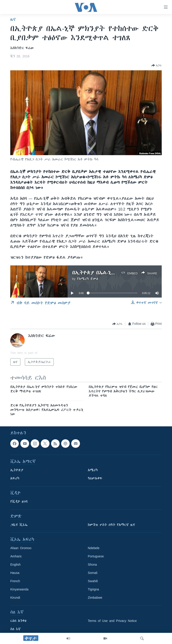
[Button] (157, 65)
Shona (92, 565)
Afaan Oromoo (21, 548)
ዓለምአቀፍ (95, 478)
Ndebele (94, 548)
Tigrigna (93, 589)
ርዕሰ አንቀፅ (18, 621)
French (15, 581)
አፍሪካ (15, 478)
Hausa (15, 573)
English (15, 565)
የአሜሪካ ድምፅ (88, 279)
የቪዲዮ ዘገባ (19, 502)
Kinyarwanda (19, 589)
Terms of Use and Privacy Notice (112, 621)
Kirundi (15, 598)
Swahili (93, 581)
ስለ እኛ (15, 629)
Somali (93, 573)
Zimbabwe (95, 598)
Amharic (16, 556)
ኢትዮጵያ (17, 470)
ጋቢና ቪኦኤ (19, 525)
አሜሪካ (93, 470)
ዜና (13, 19)
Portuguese (96, 556)
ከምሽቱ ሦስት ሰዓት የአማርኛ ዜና (111, 525)
